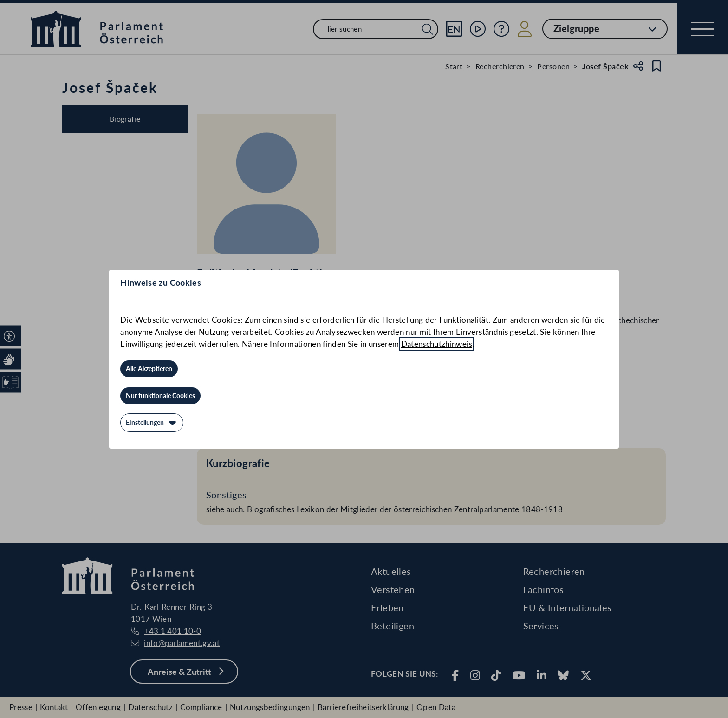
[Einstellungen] (152, 423)
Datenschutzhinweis (437, 344)
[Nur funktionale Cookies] (160, 396)
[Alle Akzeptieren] (149, 369)
